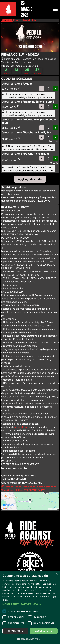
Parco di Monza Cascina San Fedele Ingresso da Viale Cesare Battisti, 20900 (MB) (29, 488)
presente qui (22, 427)
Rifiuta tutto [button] (15, 631)
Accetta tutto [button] (44, 631)
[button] (30, 604)
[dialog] (30, 607)
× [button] (56, 574)
